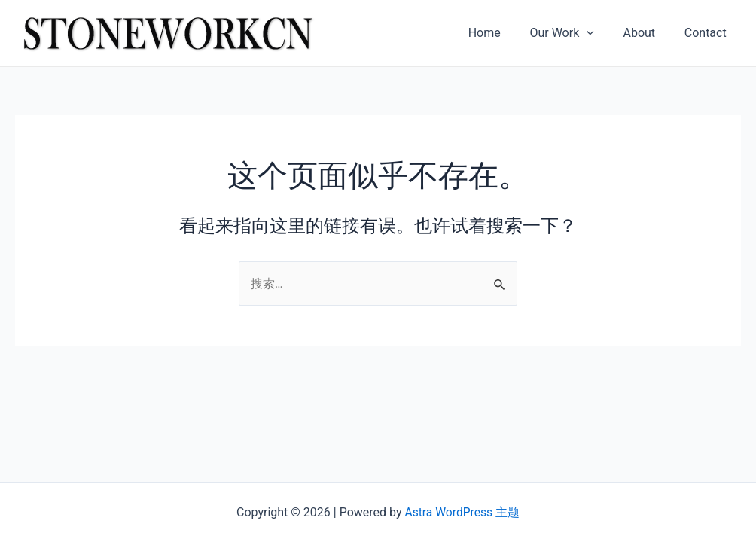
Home (502, 33)
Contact (708, 33)
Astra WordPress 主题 (462, 512)
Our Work (574, 33)
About (646, 33)
